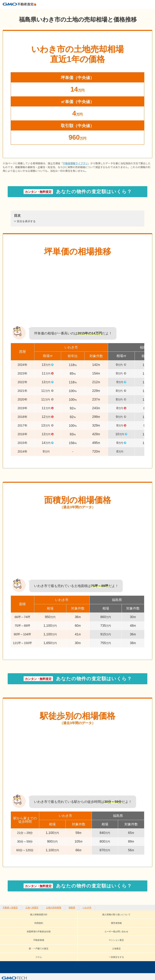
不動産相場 (101, 925)
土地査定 (51, 930)
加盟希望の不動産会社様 (26, 925)
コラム (71, 930)
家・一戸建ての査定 (23, 930)
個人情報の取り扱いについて (55, 920)
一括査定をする (95, 930)
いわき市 (87, 12)
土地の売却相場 (54, 12)
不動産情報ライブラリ (75, 169)
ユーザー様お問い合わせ (68, 925)
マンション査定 (128, 925)
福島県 (72, 12)
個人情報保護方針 (15, 920)
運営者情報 (112, 920)
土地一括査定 (32, 12)
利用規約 (90, 920)
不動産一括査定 (10, 12)
